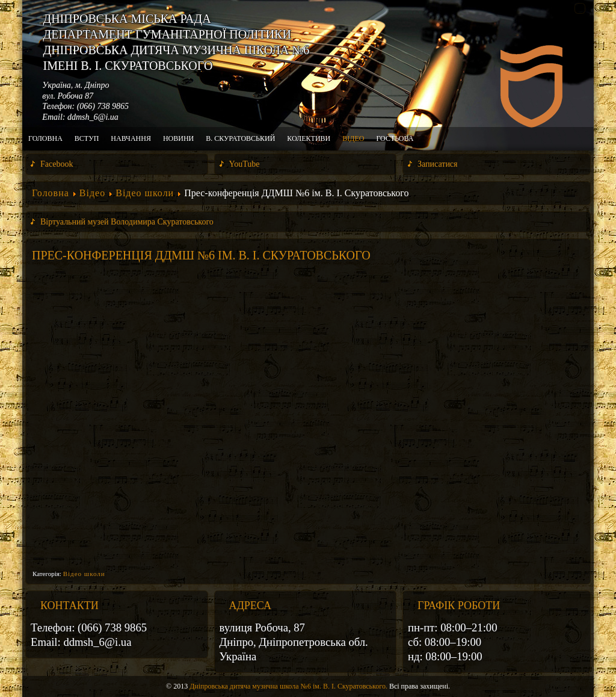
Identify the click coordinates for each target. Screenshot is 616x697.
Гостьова (395, 138)
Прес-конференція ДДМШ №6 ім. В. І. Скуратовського (201, 255)
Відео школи (145, 193)
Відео (353, 138)
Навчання (131, 138)
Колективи (309, 138)
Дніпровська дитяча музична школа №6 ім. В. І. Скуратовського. (288, 686)
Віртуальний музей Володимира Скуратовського (127, 222)
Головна (45, 138)
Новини (178, 138)
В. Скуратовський (240, 138)
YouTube (245, 164)
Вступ (87, 138)
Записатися (438, 164)
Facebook (57, 164)
